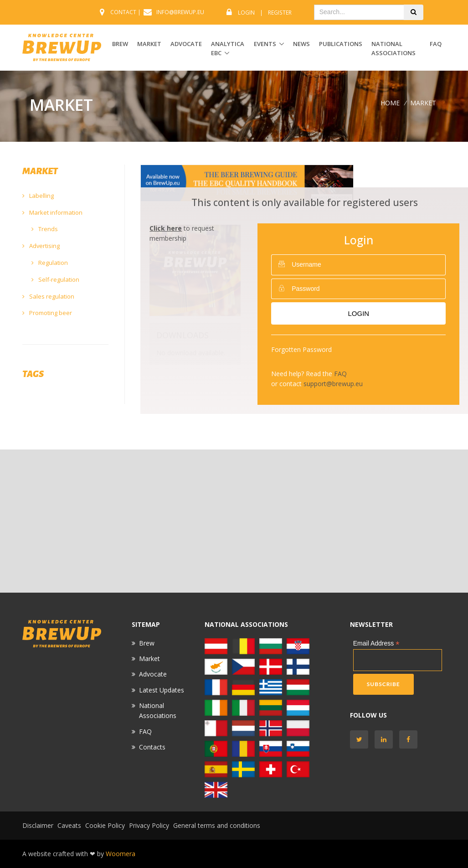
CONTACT (123, 12)
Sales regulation (48, 296)
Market (149, 659)
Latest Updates (162, 690)
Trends (45, 229)
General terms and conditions (217, 825)
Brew (147, 643)
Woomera (121, 854)
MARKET (149, 44)
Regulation (50, 263)
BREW (120, 44)
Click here (166, 228)
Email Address (376, 643)
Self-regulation (55, 279)
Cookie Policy (105, 825)
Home (390, 103)
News (301, 44)
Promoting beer (47, 313)
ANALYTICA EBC (228, 49)
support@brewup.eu (333, 384)
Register (280, 13)
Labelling (38, 196)
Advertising (41, 246)
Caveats (69, 825)
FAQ (436, 44)
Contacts (152, 747)
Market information (52, 212)
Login (246, 13)
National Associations (393, 49)
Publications (341, 44)
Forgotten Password (301, 349)
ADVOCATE (186, 44)
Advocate (153, 674)
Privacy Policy (149, 825)
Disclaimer (38, 825)
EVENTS (265, 44)
